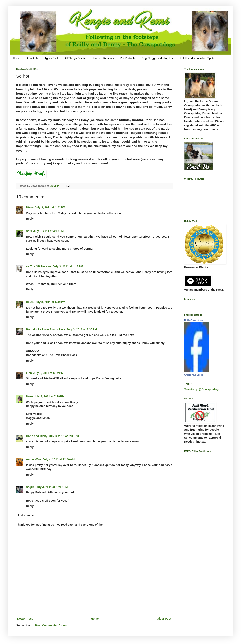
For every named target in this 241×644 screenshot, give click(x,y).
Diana (30, 207)
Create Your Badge (194, 375)
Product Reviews (103, 58)
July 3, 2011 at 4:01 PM (50, 207)
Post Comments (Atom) (51, 625)
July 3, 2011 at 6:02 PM (48, 373)
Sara (29, 231)
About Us (32, 58)
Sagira (30, 487)
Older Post (164, 619)
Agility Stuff (51, 58)
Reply (30, 219)
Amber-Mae (34, 459)
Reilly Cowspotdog (194, 320)
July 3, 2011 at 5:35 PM (82, 329)
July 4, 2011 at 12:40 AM (59, 459)
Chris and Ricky (37, 436)
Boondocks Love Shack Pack (46, 329)
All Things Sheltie (76, 58)
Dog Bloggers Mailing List (158, 58)
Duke (29, 396)
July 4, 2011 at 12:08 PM (52, 487)
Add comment (27, 515)
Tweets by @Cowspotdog (201, 389)
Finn (29, 373)
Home (17, 58)
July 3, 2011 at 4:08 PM (48, 231)
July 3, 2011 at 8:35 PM (64, 436)
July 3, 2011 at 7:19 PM (49, 396)
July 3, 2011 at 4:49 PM (50, 302)
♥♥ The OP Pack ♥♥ (39, 266)
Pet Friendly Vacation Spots (197, 58)
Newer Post (25, 619)
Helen (30, 302)
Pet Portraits (128, 58)
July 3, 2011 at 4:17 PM (68, 266)
